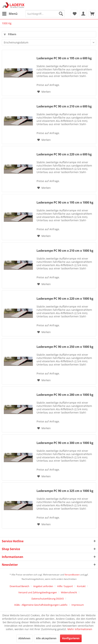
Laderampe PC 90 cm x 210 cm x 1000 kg (65, 251)
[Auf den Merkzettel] (44, 92)
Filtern (10, 34)
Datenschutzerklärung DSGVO (48, 599)
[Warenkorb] (92, 14)
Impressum (78, 605)
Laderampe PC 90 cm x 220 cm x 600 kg (64, 154)
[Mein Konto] (83, 14)
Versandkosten (72, 575)
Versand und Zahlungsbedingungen (38, 592)
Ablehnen (24, 638)
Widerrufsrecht (69, 592)
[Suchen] (61, 14)
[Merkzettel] (74, 14)
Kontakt (81, 586)
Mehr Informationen (80, 629)
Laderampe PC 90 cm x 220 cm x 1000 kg (65, 299)
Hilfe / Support (65, 586)
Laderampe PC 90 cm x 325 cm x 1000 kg (65, 491)
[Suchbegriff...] (45, 14)
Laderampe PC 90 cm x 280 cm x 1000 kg (65, 395)
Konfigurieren (71, 638)
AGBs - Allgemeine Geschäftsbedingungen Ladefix (41, 605)
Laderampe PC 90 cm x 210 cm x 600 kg (64, 106)
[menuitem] (10, 14)
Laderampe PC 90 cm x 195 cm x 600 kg (64, 58)
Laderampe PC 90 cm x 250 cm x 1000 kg (65, 347)
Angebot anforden (43, 586)
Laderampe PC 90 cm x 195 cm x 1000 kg (65, 203)
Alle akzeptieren (46, 638)
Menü (10, 13)
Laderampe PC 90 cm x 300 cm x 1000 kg (65, 443)
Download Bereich (19, 586)
